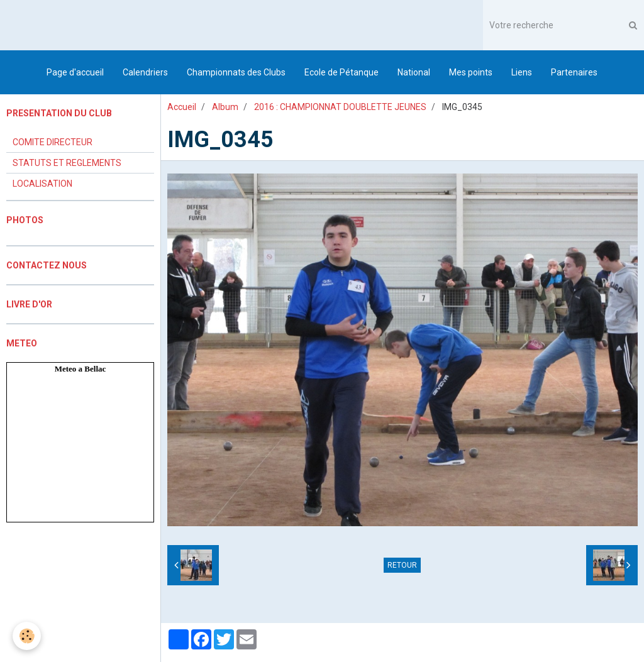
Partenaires (574, 72)
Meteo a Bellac (80, 369)
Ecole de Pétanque (341, 72)
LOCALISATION (42, 184)
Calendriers (145, 72)
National (414, 72)
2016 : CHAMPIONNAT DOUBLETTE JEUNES (340, 107)
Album (225, 107)
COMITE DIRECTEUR (53, 142)
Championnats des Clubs (236, 72)
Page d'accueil (75, 72)
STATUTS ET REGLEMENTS (67, 163)
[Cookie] (27, 636)
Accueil (182, 107)
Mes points (471, 72)
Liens (522, 72)
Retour (402, 565)
